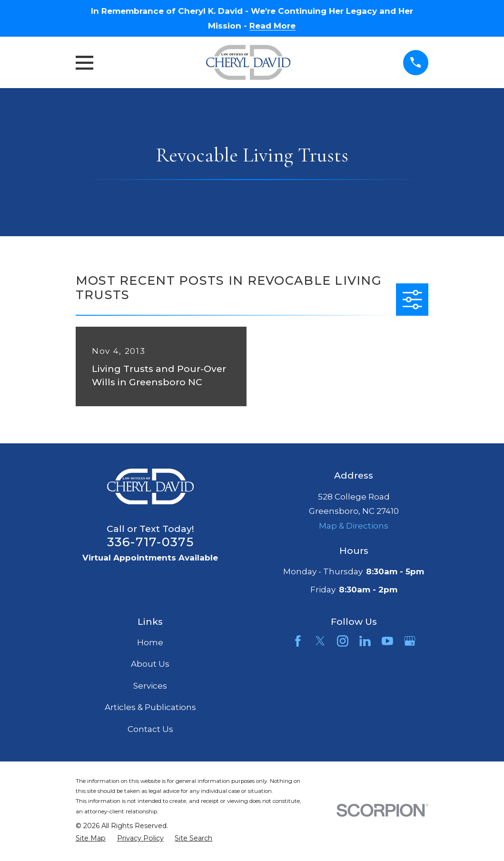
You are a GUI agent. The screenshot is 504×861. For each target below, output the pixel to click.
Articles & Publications (150, 707)
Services (150, 686)
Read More (272, 26)
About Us (150, 664)
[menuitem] (91, 839)
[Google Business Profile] (410, 641)
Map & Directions (354, 526)
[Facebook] (298, 641)
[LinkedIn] (365, 641)
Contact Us (150, 729)
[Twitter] (320, 641)
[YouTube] (387, 641)
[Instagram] (343, 641)
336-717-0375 (150, 542)
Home (150, 642)
